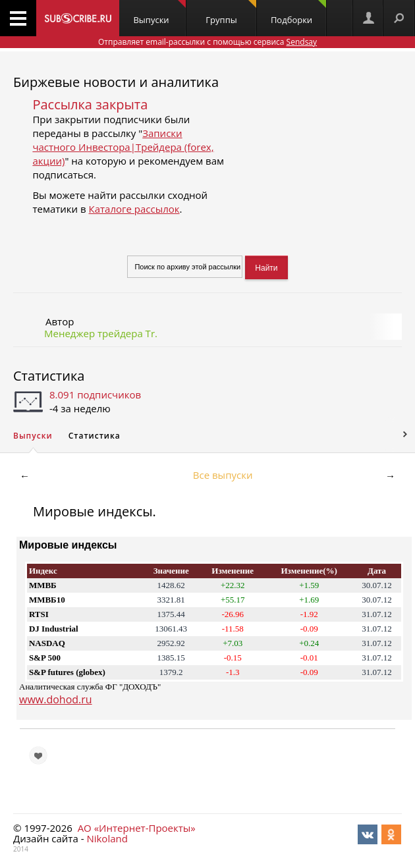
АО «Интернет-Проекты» (137, 828)
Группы (231, 13)
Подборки (298, 13)
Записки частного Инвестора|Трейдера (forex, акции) (123, 147)
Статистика (49, 376)
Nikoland (107, 838)
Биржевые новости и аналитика (116, 82)
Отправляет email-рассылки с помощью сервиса (207, 42)
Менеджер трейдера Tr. (101, 333)
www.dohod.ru (56, 699)
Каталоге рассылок (134, 209)
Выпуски (159, 13)
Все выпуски (223, 475)
